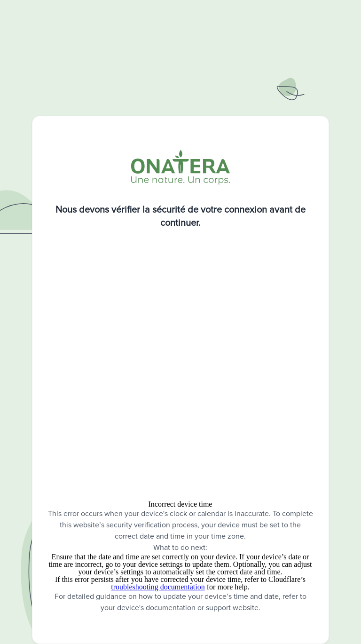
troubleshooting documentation (158, 587)
